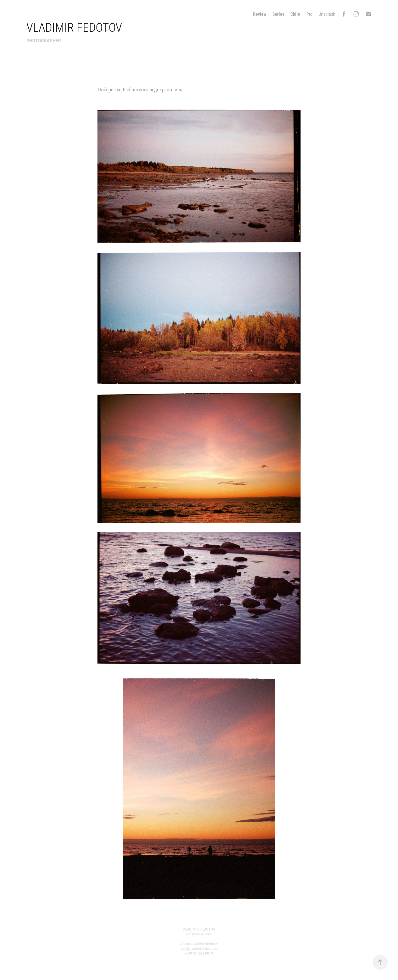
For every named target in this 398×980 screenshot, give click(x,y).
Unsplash (327, 14)
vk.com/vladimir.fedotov (199, 944)
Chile (295, 14)
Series (278, 14)
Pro (309, 14)
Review (260, 14)
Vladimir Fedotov (74, 27)
